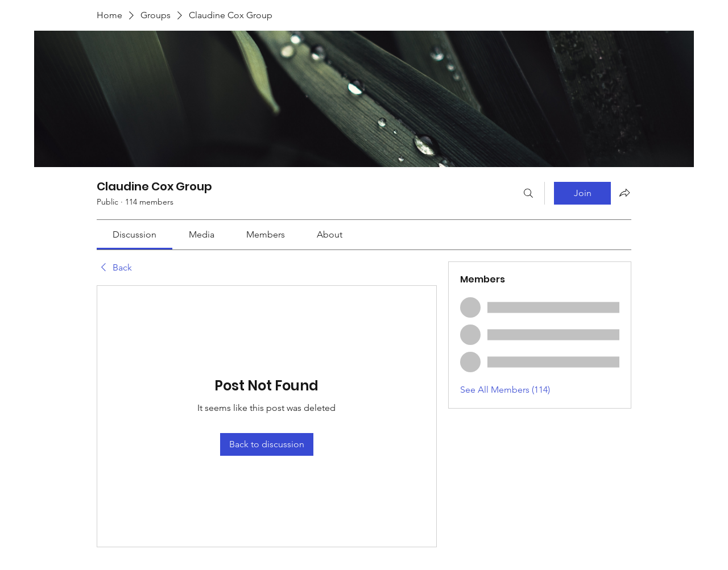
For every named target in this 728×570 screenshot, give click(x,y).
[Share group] (624, 193)
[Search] (528, 193)
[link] (135, 234)
